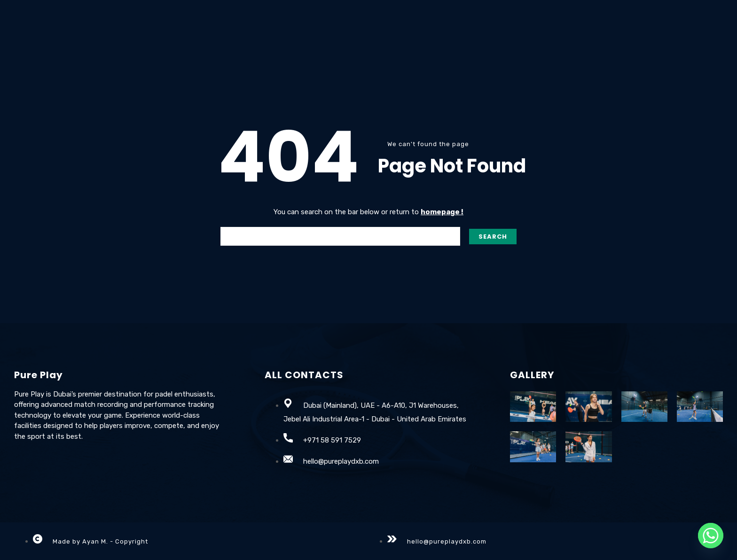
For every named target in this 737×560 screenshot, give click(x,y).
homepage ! (442, 212)
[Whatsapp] (711, 536)
